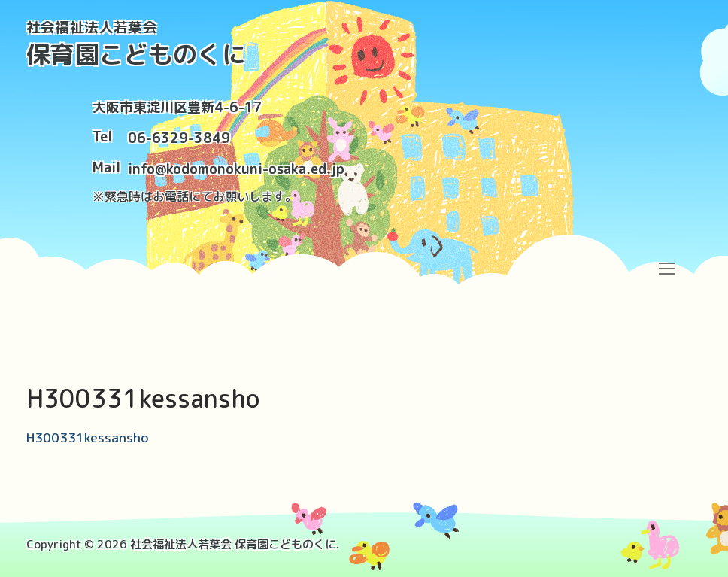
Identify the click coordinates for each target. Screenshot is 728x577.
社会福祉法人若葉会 (92, 27)
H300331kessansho (88, 437)
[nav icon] (667, 268)
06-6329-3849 (179, 138)
